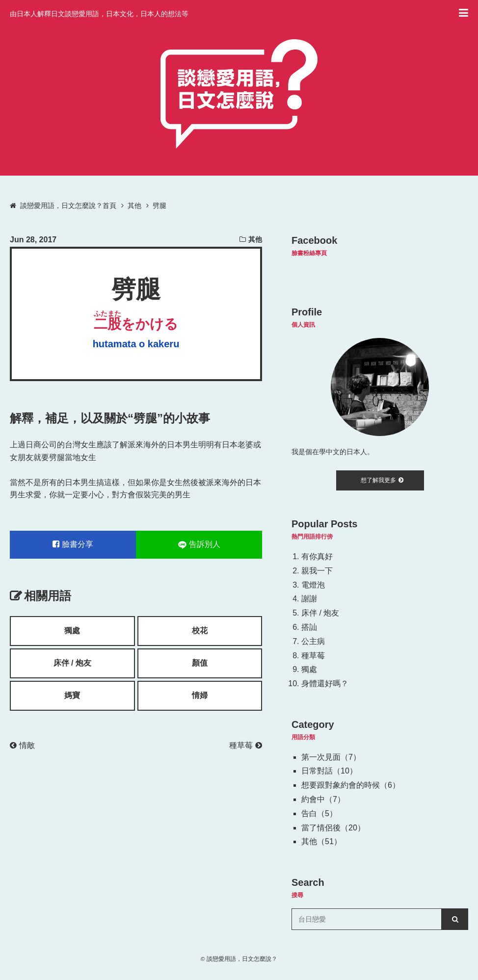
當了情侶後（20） (333, 828)
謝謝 (309, 599)
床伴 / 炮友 (72, 663)
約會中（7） (323, 799)
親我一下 (317, 571)
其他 (255, 239)
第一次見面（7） (331, 757)
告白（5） (319, 813)
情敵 (22, 745)
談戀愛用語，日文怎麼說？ (242, 959)
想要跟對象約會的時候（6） (351, 785)
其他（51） (321, 841)
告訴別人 (199, 544)
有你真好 (317, 556)
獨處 (72, 631)
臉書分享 (73, 544)
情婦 (200, 695)
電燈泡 (313, 585)
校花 (200, 631)
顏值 (200, 663)
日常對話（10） (329, 771)
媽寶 (72, 695)
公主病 (313, 641)
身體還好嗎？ (325, 683)
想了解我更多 (382, 480)
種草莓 (246, 745)
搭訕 (309, 627)
